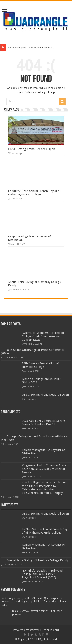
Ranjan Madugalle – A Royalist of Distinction (30, 47)
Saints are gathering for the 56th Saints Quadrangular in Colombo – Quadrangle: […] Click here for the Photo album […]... (33, 602)
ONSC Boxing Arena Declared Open (31, 149)
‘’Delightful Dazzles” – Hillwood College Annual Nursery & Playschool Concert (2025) (42, 574)
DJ (58, 630)
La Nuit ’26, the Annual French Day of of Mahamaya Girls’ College (34, 193)
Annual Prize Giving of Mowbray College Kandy (37, 560)
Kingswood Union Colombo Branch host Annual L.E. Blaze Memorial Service (45, 469)
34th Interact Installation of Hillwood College (40, 365)
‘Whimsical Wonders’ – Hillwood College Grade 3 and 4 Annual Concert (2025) (43, 336)
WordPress (33, 630)
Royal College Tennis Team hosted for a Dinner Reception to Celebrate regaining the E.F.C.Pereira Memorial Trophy (45, 488)
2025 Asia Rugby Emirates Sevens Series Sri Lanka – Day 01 (44, 422)
